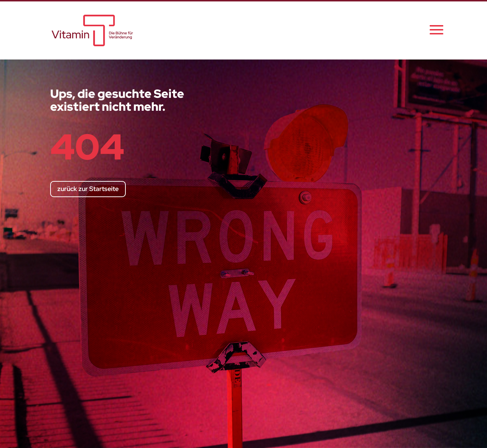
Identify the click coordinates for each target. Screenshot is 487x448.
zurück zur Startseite (88, 189)
